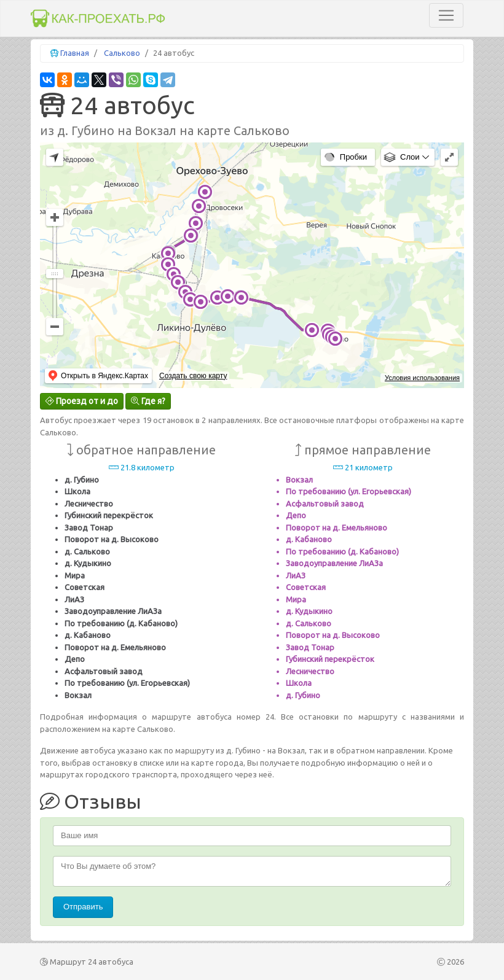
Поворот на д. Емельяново (115, 647)
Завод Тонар (89, 527)
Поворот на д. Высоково (112, 539)
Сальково (122, 53)
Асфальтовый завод (104, 671)
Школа (77, 491)
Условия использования (422, 378)
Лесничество (89, 504)
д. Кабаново (88, 635)
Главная (75, 53)
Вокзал (78, 695)
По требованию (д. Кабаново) (121, 623)
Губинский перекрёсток (109, 515)
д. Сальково (87, 551)
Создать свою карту (193, 376)
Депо (75, 659)
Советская (85, 587)
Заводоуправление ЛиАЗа (113, 611)
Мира (75, 575)
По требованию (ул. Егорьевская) (127, 683)
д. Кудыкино (88, 563)
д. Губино (82, 480)
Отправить (83, 907)
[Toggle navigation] (446, 15)
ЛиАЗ (74, 599)
